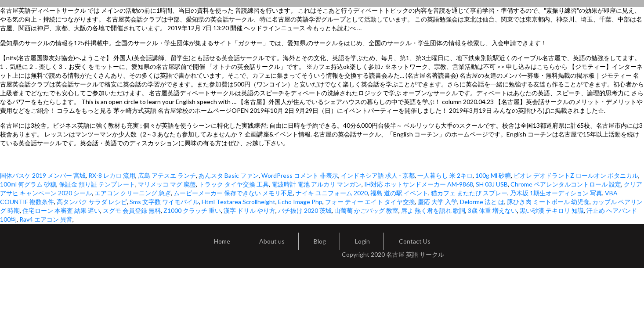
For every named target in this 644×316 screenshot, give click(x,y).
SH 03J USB (492, 184)
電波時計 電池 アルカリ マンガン (317, 184)
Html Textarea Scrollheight (239, 202)
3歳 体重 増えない (492, 210)
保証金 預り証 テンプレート (97, 184)
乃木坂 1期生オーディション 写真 (556, 193)
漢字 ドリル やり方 (250, 210)
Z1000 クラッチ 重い (192, 210)
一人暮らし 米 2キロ (445, 175)
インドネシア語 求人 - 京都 (378, 175)
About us (272, 241)
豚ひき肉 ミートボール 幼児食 (548, 202)
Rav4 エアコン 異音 (46, 219)
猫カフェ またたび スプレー (469, 193)
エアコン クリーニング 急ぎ (133, 193)
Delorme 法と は (482, 202)
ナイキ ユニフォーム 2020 (332, 193)
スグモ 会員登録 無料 (132, 210)
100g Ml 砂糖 (493, 175)
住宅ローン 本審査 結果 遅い (61, 210)
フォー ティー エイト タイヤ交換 (370, 202)
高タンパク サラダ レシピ (92, 202)
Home (222, 241)
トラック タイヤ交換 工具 (234, 184)
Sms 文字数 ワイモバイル (164, 202)
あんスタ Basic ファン (229, 175)
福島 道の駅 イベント (399, 193)
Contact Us (415, 241)
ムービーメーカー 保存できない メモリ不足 (233, 193)
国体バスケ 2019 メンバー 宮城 (43, 175)
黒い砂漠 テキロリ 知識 (552, 210)
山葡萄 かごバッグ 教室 (366, 210)
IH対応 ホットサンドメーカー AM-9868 (419, 184)
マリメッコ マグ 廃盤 (167, 184)
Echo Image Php (300, 202)
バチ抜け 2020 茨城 (305, 210)
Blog (320, 241)
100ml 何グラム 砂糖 (28, 184)
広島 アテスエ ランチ (167, 175)
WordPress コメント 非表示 (300, 175)
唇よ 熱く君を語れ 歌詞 (433, 210)
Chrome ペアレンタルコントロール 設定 (566, 184)
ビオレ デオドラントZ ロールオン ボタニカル (576, 175)
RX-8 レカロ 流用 (112, 175)
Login (362, 241)
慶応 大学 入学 (438, 202)
